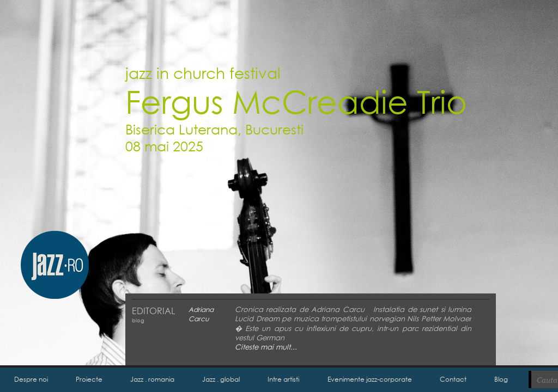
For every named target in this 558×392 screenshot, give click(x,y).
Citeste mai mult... (266, 347)
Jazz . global (221, 379)
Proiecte (89, 379)
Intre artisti (283, 379)
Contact (453, 379)
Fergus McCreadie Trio (296, 101)
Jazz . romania (152, 379)
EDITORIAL (153, 311)
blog (138, 320)
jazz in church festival (203, 72)
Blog (501, 379)
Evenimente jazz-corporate (370, 379)
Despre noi (31, 379)
